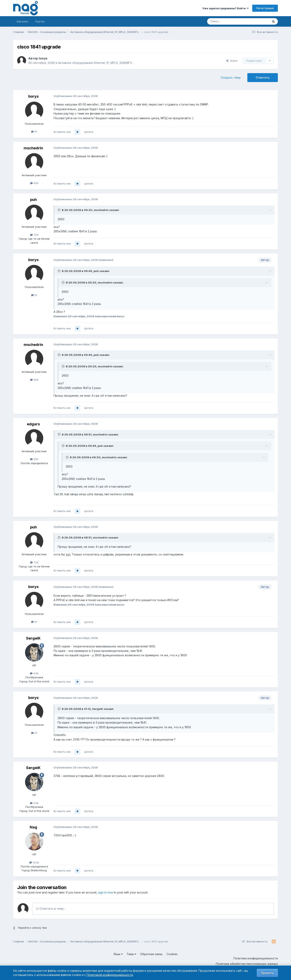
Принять (267, 973)
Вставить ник (62, 132)
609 (34, 183)
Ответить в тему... (51, 909)
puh (33, 200)
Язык (118, 954)
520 (34, 459)
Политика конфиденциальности (256, 958)
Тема (131, 954)
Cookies (172, 954)
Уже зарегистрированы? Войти (225, 8)
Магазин (22, 21)
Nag (33, 827)
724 (34, 235)
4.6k (34, 673)
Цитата (89, 132)
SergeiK (33, 638)
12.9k (34, 862)
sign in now (105, 892)
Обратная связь (151, 954)
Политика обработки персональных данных (247, 964)
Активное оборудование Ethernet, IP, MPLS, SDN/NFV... (96, 63)
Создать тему (231, 77)
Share (232, 61)
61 (34, 132)
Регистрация (265, 8)
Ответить (263, 77)
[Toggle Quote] (59, 210)
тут (68, 554)
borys (43, 58)
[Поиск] (227, 21)
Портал (40, 21)
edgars (33, 424)
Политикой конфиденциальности (110, 975)
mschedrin (33, 148)
